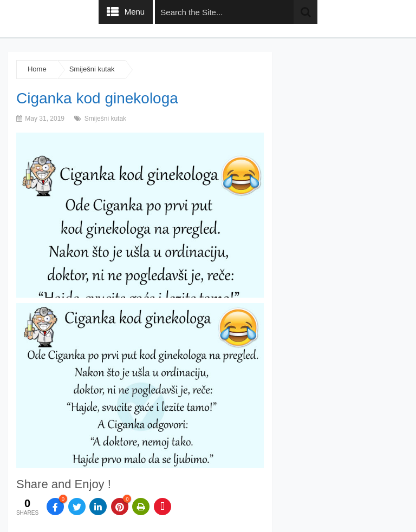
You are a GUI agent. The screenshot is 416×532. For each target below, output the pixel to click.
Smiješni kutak (92, 69)
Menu (135, 12)
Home (37, 69)
